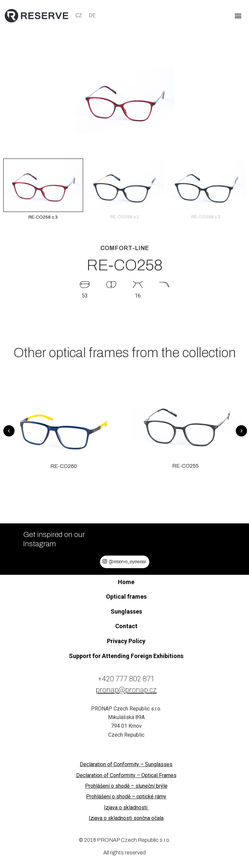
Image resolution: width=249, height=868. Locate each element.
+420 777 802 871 (126, 679)
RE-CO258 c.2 (206, 189)
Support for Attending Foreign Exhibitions (126, 656)
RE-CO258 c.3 (43, 189)
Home (126, 582)
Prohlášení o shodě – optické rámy (126, 797)
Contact (126, 626)
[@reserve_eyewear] (105, 561)
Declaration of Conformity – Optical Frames (126, 775)
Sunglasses (126, 611)
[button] (238, 15)
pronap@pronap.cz (126, 690)
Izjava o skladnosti (126, 807)
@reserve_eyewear (127, 562)
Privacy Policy (126, 641)
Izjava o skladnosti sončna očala (126, 818)
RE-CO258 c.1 (125, 189)
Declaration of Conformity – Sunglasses (126, 764)
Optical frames (126, 597)
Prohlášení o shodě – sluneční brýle (126, 786)
